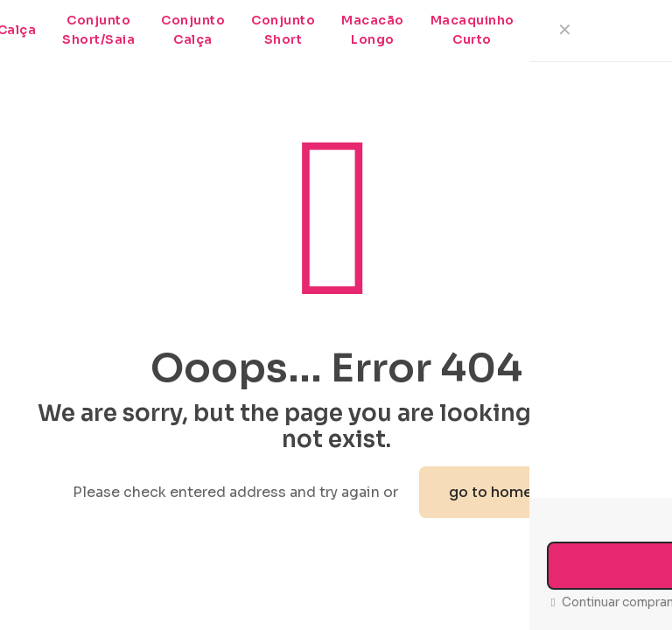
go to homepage (509, 492)
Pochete (635, 30)
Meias (561, 30)
